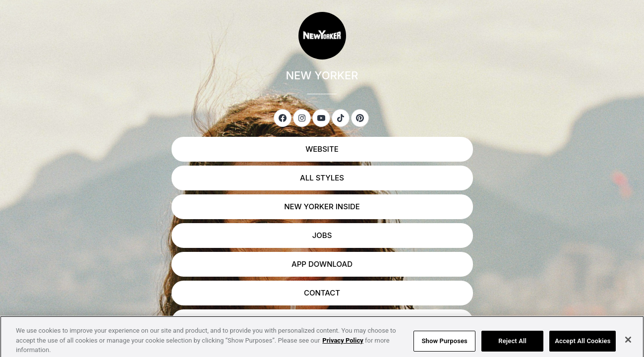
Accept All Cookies (583, 345)
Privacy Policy (343, 345)
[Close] (628, 345)
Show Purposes (445, 345)
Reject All (512, 345)
